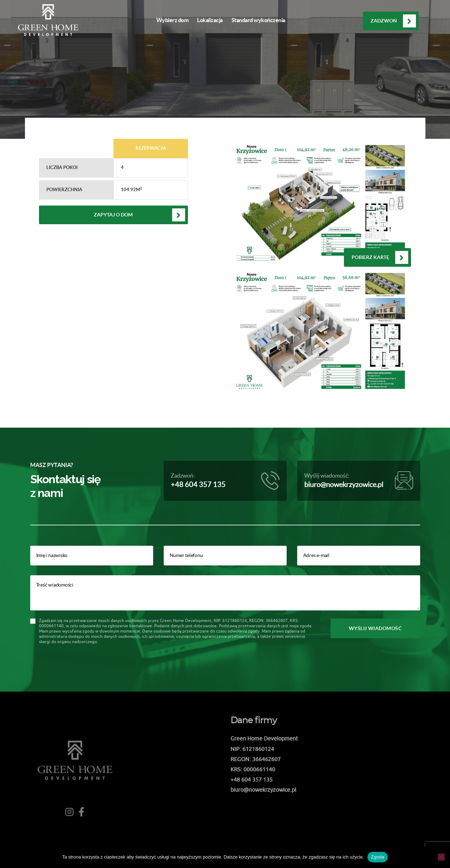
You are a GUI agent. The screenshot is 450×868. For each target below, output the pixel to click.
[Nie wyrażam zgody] (441, 857)
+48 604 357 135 (198, 485)
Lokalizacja (210, 20)
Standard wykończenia (258, 20)
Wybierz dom (172, 20)
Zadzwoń (384, 21)
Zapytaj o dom (113, 215)
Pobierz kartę (370, 257)
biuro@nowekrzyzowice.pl (344, 485)
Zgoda (378, 857)
